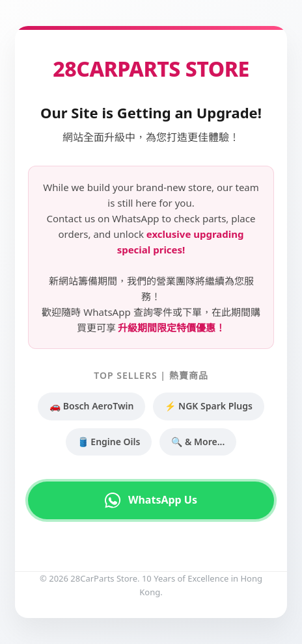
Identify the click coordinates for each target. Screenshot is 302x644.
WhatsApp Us (151, 500)
